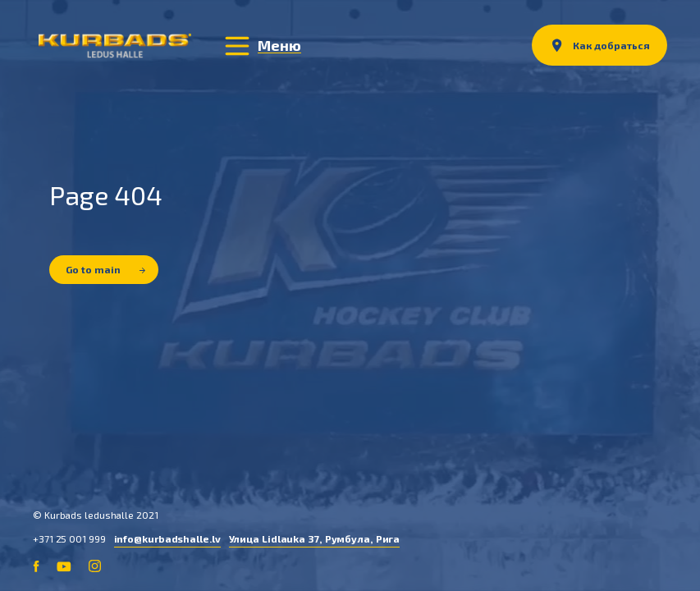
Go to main (105, 269)
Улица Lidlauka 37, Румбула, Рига (315, 538)
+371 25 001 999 (69, 538)
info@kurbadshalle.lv (167, 538)
